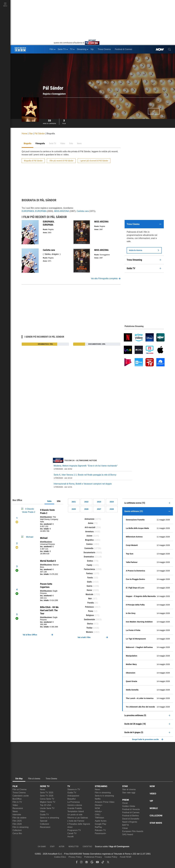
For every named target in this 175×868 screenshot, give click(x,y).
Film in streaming (21, 827)
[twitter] (108, 863)
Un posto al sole (75, 815)
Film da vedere (19, 818)
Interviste (17, 815)
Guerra (89, 586)
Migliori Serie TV (48, 802)
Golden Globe (129, 806)
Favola (90, 578)
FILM (15, 786)
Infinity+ (98, 811)
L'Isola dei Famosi (76, 821)
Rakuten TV (100, 830)
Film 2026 (17, 824)
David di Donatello (131, 819)
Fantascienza (89, 569)
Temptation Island (76, 811)
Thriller (89, 628)
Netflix (98, 799)
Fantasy (89, 573)
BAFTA (126, 825)
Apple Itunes (101, 821)
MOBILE (154, 808)
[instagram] (81, 863)
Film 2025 (17, 821)
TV (69, 786)
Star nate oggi (129, 793)
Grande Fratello (75, 808)
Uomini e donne (75, 805)
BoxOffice (17, 799)
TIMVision (99, 818)
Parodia (91, 603)
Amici (70, 827)
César (125, 828)
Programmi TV (74, 830)
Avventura (89, 532)
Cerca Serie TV (47, 799)
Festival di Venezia (131, 809)
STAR (125, 786)
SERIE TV (45, 786)
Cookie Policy (111, 857)
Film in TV (17, 802)
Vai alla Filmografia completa (106, 279)
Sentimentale (89, 619)
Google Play (100, 824)
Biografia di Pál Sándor (33, 161)
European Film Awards (133, 831)
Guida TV (44, 815)
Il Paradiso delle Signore (79, 824)
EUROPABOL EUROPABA (34, 211)
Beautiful (71, 799)
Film (64, 121)
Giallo (89, 582)
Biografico (89, 540)
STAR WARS (156, 823)
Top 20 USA (46, 805)
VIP (151, 801)
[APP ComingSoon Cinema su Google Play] (157, 847)
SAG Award (128, 834)
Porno (91, 611)
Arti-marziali (90, 527)
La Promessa (74, 802)
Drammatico (89, 557)
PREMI (126, 800)
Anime (91, 523)
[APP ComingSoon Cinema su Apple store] (138, 847)
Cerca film (17, 833)
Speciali (44, 821)
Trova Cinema (19, 793)
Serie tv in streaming (49, 818)
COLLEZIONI (156, 816)
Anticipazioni (73, 796)
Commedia (89, 548)
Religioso (90, 615)
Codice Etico (60, 857)
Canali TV (72, 833)
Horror (89, 590)
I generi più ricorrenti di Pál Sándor (94, 161)
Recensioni (18, 808)
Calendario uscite (21, 796)
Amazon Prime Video (105, 802)
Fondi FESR (126, 857)
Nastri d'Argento (130, 822)
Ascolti (70, 837)
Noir (90, 599)
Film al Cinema (20, 789)
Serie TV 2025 (47, 793)
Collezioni (17, 830)
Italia (49, 501)
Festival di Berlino (130, 816)
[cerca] (169, 49)
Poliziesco (89, 607)
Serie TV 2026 (47, 796)
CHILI (97, 815)
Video (15, 805)
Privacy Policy (75, 857)
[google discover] (92, 863)
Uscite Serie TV (47, 808)
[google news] (87, 863)
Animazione (89, 519)
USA (59, 501)
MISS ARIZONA (62, 211)
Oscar (125, 803)
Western (89, 632)
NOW (97, 808)
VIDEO (153, 794)
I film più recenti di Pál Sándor (61, 161)
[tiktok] (103, 863)
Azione (89, 536)
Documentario (89, 552)
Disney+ (99, 805)
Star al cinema (129, 789)
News (15, 811)
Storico (90, 624)
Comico (89, 544)
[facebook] (77, 863)
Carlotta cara (83, 211)
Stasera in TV (74, 789)
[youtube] (97, 863)
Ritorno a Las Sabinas (78, 818)
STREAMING (101, 786)
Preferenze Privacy (93, 857)
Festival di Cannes (131, 812)
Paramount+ (101, 833)
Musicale (89, 594)
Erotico (90, 561)
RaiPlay (98, 827)
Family (89, 565)
